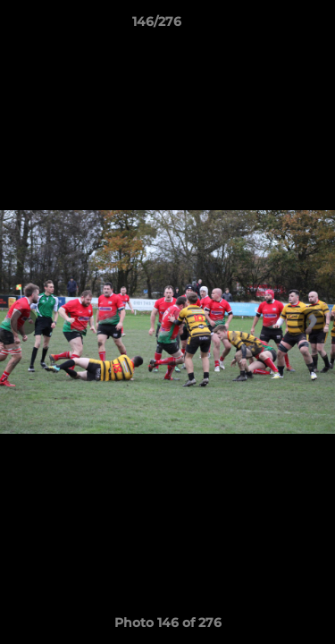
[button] (271, 26)
